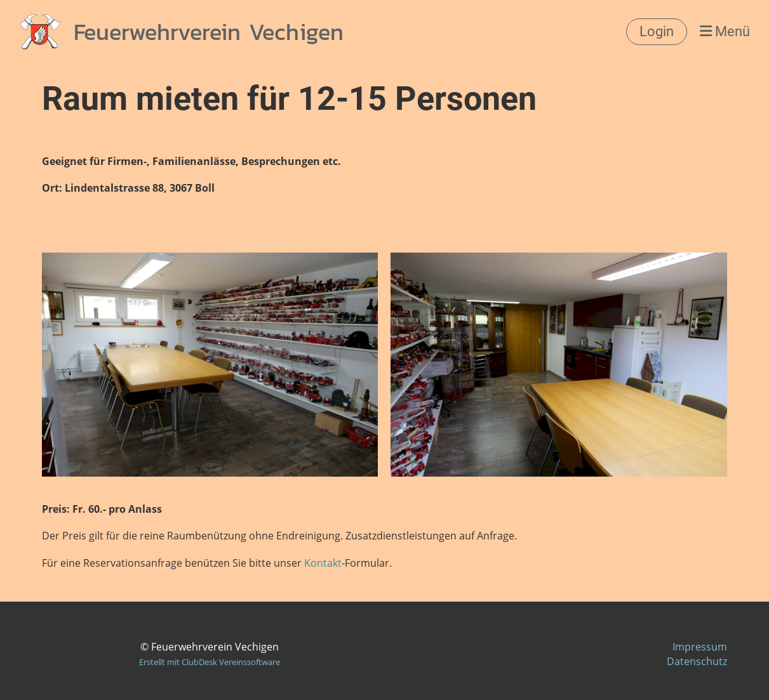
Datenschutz (697, 661)
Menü (725, 31)
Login (657, 31)
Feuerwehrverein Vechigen (209, 32)
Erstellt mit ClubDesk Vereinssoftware (210, 662)
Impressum (700, 647)
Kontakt (323, 563)
